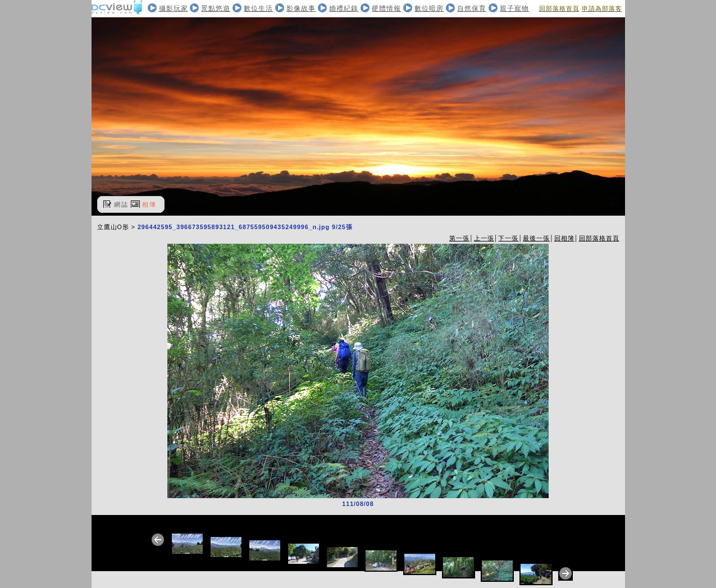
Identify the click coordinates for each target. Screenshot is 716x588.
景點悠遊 (216, 8)
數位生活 (258, 8)
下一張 (508, 238)
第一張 (459, 238)
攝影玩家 (174, 8)
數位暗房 (429, 8)
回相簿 (564, 238)
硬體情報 (386, 8)
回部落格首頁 (559, 8)
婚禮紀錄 (344, 8)
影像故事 (301, 8)
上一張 (484, 238)
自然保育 (472, 8)
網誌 (121, 204)
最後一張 (536, 238)
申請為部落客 (602, 8)
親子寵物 (514, 8)
